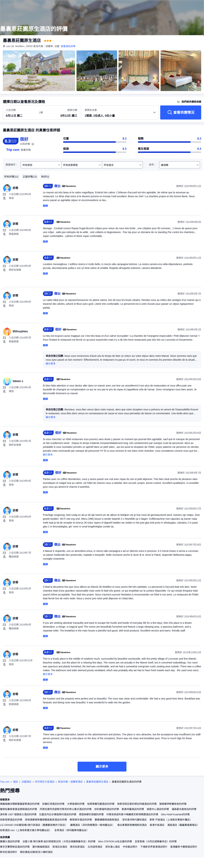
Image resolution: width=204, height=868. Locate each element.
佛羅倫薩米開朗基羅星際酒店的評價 (20, 804)
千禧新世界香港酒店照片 (154, 847)
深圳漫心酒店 (113, 847)
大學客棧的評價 (76, 804)
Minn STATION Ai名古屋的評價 (115, 841)
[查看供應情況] (181, 112)
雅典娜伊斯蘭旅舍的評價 (173, 804)
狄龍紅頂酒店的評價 (53, 804)
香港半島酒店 (157, 825)
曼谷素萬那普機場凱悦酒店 (132, 825)
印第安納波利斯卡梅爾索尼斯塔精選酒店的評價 (132, 814)
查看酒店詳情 (68, 46)
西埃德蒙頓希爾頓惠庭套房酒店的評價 (46, 820)
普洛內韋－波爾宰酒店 (70, 782)
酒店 (15, 782)
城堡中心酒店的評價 (158, 809)
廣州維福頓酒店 (41, 847)
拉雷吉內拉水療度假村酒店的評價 (58, 814)
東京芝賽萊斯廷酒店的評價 (15, 847)
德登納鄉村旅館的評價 (91, 814)
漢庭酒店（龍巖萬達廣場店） (183, 825)
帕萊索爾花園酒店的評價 (101, 804)
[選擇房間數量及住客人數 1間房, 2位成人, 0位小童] (120, 114)
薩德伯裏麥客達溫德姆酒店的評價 (18, 809)
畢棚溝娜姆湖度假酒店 (107, 820)
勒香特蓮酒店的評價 (133, 809)
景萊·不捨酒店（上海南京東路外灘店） (171, 820)
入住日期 (11, 110)
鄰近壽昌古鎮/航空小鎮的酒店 (36, 852)
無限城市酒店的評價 (81, 820)
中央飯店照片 (130, 847)
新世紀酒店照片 (9, 852)
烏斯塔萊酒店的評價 (11, 820)
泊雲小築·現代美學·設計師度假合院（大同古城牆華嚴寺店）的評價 (59, 841)
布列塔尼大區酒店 (45, 782)
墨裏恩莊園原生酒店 (97, 782)
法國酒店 (26, 782)
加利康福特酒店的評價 (107, 809)
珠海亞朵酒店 (60, 847)
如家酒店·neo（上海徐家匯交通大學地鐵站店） (26, 830)
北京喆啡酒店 (95, 847)
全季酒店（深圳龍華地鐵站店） (72, 830)
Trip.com (5, 782)
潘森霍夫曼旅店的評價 (184, 809)
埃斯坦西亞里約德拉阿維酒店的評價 (137, 804)
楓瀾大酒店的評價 (10, 841)
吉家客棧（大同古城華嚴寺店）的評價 (156, 841)
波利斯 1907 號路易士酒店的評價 (18, 814)
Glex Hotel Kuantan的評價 (175, 814)
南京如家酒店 (77, 847)
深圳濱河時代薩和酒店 (134, 820)
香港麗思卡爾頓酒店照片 (184, 847)
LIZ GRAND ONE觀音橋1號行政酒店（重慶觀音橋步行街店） (34, 825)
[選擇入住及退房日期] (20, 113)
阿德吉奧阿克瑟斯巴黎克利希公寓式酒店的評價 (66, 809)
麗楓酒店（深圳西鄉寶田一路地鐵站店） (92, 825)
